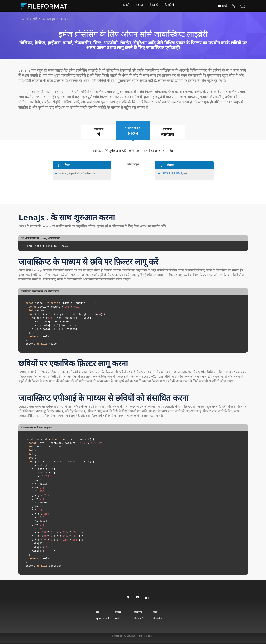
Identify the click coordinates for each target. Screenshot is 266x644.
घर (85, 612)
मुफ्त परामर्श (90, 618)
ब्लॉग (113, 618)
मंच (164, 612)
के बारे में (170, 6)
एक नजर (93, 132)
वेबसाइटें (155, 6)
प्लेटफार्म (173, 132)
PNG (171, 174)
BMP (178, 174)
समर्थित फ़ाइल (133, 130)
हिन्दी (222, 6)
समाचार (140, 612)
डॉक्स (113, 612)
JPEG (165, 174)
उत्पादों (125, 6)
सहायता (139, 6)
